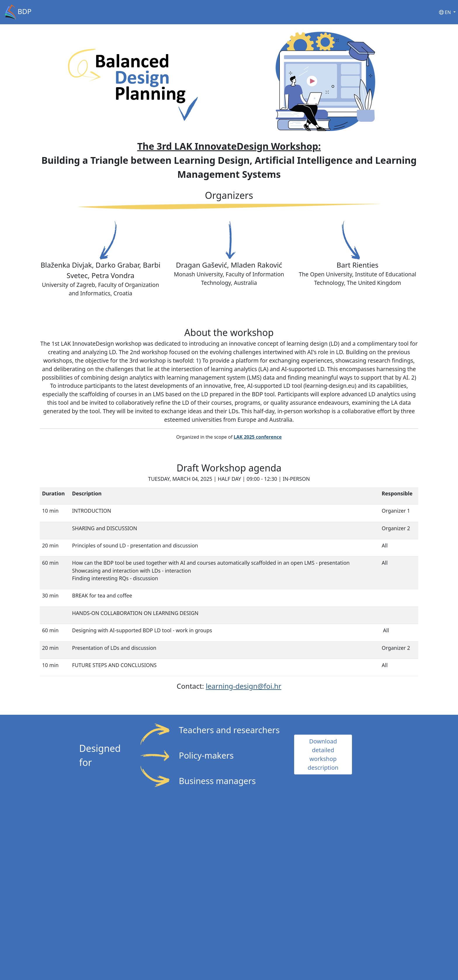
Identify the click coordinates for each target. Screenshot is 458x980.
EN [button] (446, 12)
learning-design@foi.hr (243, 686)
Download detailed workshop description (323, 754)
